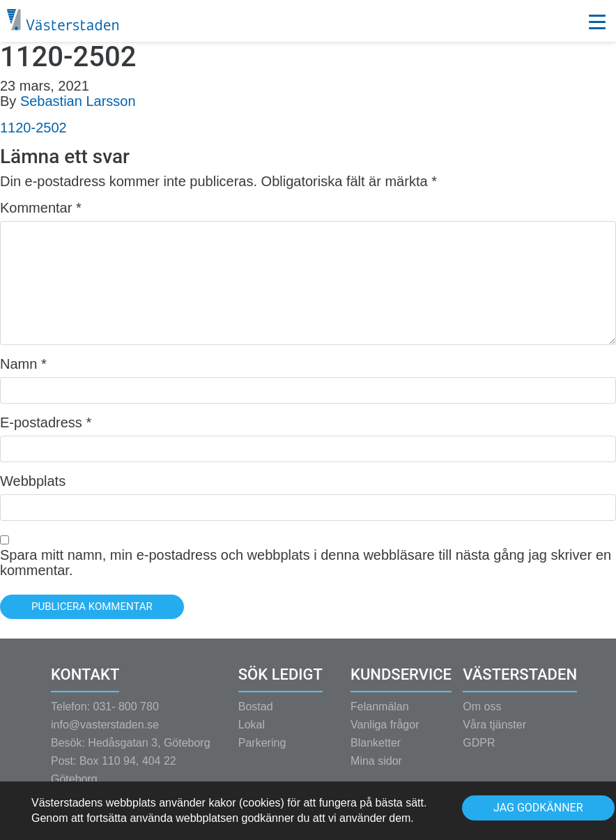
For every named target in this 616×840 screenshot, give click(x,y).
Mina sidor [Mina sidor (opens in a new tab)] (376, 770)
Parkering (262, 752)
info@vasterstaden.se (105, 734)
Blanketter (376, 752)
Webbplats (33, 481)
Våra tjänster (494, 734)
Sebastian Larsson (78, 101)
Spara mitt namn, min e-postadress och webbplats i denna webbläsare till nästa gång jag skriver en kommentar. (306, 563)
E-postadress (46, 422)
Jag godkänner (538, 808)
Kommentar (41, 208)
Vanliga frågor (385, 734)
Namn (23, 364)
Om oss (482, 716)
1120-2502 (33, 128)
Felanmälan (380, 716)
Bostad (256, 716)
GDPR (479, 752)
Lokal (252, 734)
